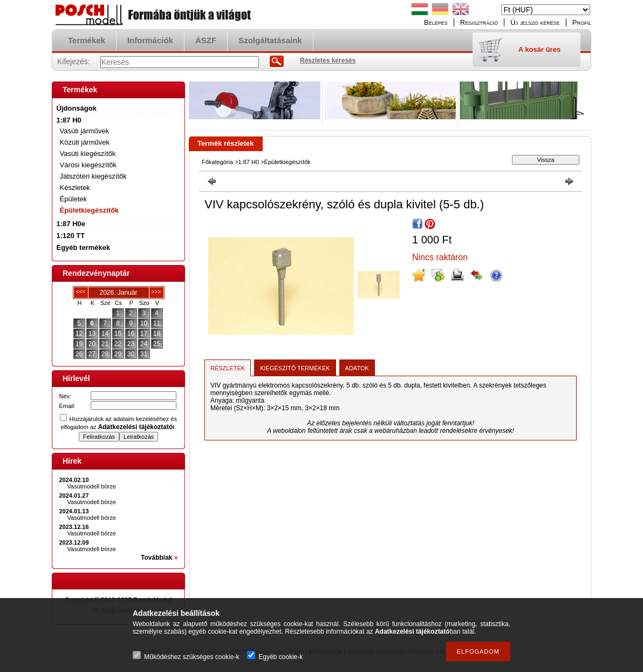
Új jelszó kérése (535, 22)
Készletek (75, 188)
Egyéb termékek (84, 247)
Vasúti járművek (85, 131)
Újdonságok (77, 108)
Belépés (436, 22)
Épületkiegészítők (90, 210)
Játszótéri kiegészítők (93, 176)
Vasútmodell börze (92, 486)
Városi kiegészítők (88, 165)
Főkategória (217, 162)
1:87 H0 (249, 162)
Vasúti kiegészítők (88, 154)
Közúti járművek (85, 142)
